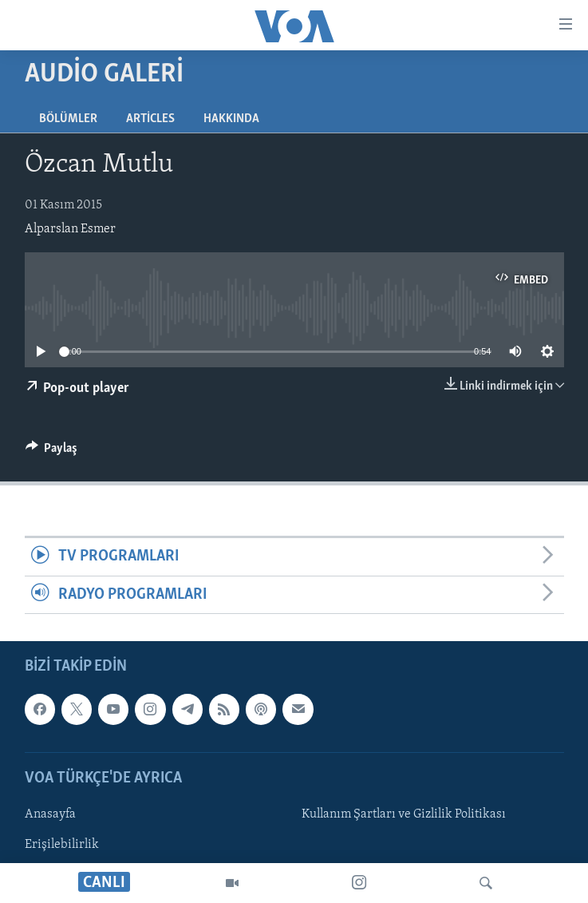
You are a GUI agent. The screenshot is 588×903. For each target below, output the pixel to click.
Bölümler (68, 119)
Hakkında (231, 119)
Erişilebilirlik (62, 845)
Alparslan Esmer (70, 229)
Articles (150, 119)
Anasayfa (50, 814)
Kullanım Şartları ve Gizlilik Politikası (404, 814)
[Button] (52, 452)
